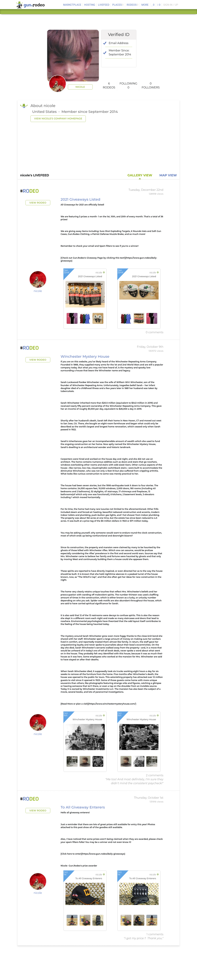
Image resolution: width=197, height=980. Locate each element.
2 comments (155, 775)
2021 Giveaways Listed (80, 199)
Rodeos (133, 5)
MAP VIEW (168, 175)
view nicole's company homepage (58, 119)
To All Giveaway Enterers (83, 807)
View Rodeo (38, 203)
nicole (80, 87)
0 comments (154, 332)
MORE (145, 5)
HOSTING (90, 5)
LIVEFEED (104, 5)
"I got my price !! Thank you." (144, 938)
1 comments (155, 934)
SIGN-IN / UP (171, 5)
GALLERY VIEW (140, 175)
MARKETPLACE (72, 5)
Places (118, 5)
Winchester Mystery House (85, 356)
